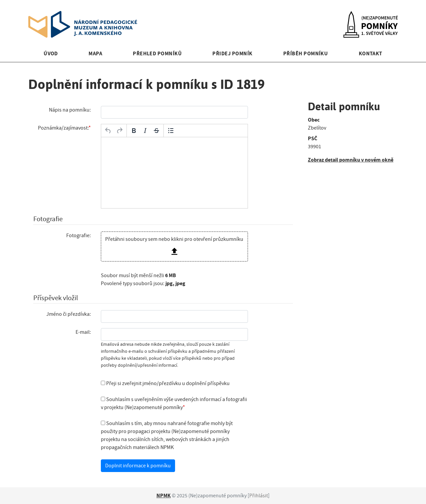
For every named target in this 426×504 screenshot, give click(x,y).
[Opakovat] (119, 131)
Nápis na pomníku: (70, 110)
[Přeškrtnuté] (156, 131)
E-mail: (83, 332)
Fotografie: (79, 236)
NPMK (164, 496)
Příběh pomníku (306, 53)
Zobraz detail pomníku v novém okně (351, 160)
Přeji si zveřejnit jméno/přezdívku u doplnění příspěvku (165, 383)
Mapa (95, 53)
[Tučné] (134, 131)
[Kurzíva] (145, 131)
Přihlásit (259, 496)
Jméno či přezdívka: (69, 314)
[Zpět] (108, 131)
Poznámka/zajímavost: (63, 128)
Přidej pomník (232, 53)
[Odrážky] (171, 131)
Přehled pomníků (157, 53)
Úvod (51, 53)
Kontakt (371, 53)
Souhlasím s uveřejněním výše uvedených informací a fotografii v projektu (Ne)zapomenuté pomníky (174, 403)
